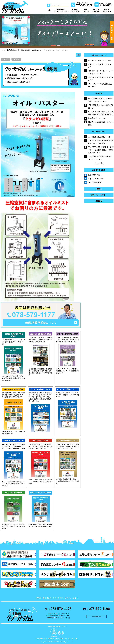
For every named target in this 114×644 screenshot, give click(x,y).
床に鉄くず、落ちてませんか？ (100, 60)
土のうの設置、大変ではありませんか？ (101, 79)
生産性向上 (5, 59)
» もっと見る (99, 163)
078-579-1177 (58, 609)
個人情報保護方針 (53, 627)
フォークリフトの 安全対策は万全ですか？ (100, 85)
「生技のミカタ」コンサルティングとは (61, 10)
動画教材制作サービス (107, 10)
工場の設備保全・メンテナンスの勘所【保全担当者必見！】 (101, 142)
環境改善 (16, 59)
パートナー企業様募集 (96, 10)
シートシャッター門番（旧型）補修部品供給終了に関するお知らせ (101, 113)
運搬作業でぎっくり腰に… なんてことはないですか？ (101, 72)
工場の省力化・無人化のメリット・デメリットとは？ (100, 158)
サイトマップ (63, 627)
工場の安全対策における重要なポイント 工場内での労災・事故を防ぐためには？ (101, 150)
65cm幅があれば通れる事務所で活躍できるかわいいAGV (100, 100)
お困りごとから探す (96, 179)
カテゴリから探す (95, 182)
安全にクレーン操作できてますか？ (100, 66)
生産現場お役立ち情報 (75, 10)
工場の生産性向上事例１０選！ (100, 137)
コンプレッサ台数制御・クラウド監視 (101, 123)
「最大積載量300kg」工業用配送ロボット (101, 106)
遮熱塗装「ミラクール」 (97, 118)
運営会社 (99, 201)
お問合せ (99, 189)
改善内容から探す (95, 175)
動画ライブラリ (86, 10)
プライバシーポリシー (99, 195)
